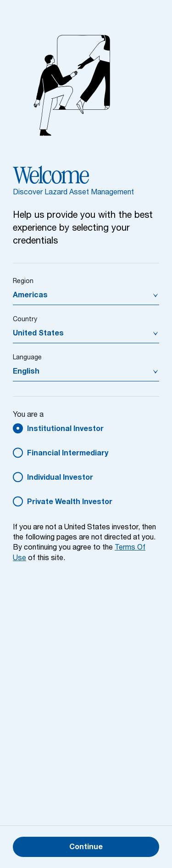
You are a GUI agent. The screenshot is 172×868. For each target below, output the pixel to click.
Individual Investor (60, 478)
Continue (86, 848)
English (26, 372)
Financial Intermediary (68, 454)
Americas (30, 296)
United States (38, 334)
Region (23, 282)
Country (25, 320)
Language (27, 358)
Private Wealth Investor (70, 503)
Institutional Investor (65, 430)
